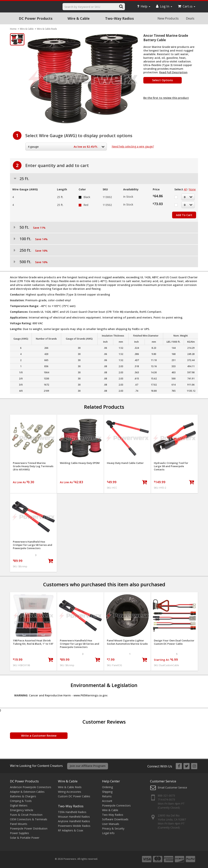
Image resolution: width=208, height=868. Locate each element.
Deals (190, 18)
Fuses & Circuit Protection (26, 815)
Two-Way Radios (119, 18)
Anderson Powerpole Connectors (31, 787)
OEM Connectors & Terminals (29, 819)
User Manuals (111, 824)
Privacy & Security (113, 828)
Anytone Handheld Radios (74, 821)
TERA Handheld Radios (72, 812)
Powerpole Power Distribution (29, 828)
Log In (164, 6)
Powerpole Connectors (116, 805)
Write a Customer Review (39, 735)
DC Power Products (36, 18)
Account (107, 801)
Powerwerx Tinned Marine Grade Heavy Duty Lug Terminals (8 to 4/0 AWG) (33, 466)
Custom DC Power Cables (74, 796)
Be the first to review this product (166, 98)
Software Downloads (115, 819)
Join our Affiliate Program (88, 766)
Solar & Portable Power (25, 838)
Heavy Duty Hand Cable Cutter (125, 463)
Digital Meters (19, 805)
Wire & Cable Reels (70, 787)
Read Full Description (173, 72)
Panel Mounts (19, 824)
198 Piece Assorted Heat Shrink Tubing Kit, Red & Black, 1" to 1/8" (33, 642)
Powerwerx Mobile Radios (74, 826)
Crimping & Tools (21, 801)
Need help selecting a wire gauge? (133, 146)
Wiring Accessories (70, 792)
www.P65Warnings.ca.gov (90, 695)
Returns (107, 796)
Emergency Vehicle (22, 810)
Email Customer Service (172, 787)
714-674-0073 (166, 800)
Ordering (107, 787)
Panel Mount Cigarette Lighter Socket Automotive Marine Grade (127, 642)
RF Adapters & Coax (71, 830)
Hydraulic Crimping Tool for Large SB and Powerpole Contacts (171, 466)
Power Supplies (19, 833)
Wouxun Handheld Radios (74, 817)
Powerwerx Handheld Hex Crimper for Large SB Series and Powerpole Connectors (33, 545)
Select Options (163, 80)
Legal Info (108, 833)
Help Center (111, 781)
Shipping (107, 792)
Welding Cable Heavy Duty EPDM (80, 463)
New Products (168, 18)
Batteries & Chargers (23, 796)
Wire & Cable (79, 18)
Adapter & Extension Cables (27, 792)
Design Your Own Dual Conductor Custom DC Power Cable (174, 642)
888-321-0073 (166, 796)
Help (144, 6)
